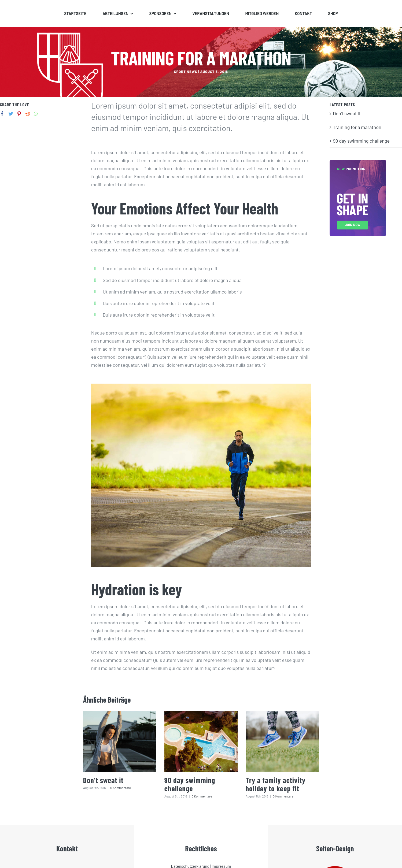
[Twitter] (11, 114)
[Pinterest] (19, 114)
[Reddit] (28, 114)
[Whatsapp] (36, 114)
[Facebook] (2, 114)
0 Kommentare (121, 788)
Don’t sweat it (103, 780)
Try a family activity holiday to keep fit (276, 784)
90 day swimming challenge (190, 784)
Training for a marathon (357, 127)
